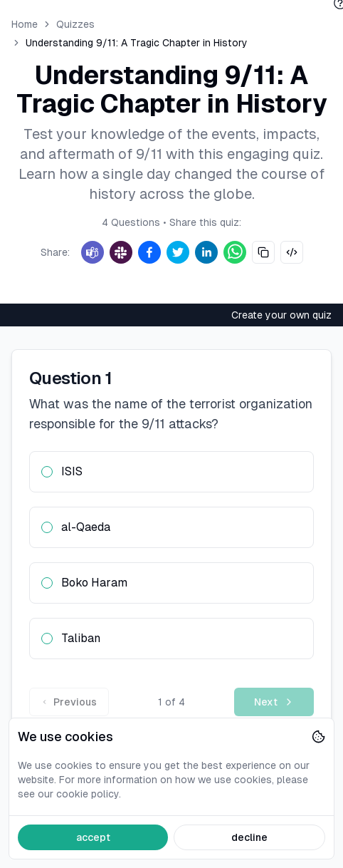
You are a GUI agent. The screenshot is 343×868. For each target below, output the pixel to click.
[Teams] (93, 252)
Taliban (81, 638)
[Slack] (121, 252)
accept (93, 837)
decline (249, 837)
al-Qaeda (86, 527)
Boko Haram (94, 583)
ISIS (72, 471)
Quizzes (75, 24)
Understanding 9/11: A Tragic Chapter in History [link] (137, 43)
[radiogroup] (171, 555)
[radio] (47, 472)
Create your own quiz (281, 315)
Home (25, 24)
